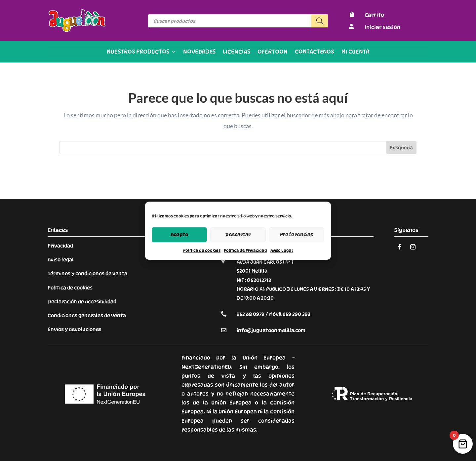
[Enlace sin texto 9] (77, 30)
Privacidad (60, 246)
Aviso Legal (282, 250)
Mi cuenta (356, 52)
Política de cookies (202, 250)
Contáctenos (315, 52)
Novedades (199, 52)
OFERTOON (273, 52)
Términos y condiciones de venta (87, 274)
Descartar (238, 235)
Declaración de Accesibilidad (82, 302)
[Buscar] (320, 21)
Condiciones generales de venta (87, 316)
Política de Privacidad (245, 250)
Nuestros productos (138, 52)
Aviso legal (61, 260)
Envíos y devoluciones (75, 329)
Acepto (179, 235)
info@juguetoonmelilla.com (271, 330)
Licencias (237, 52)
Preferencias (297, 235)
